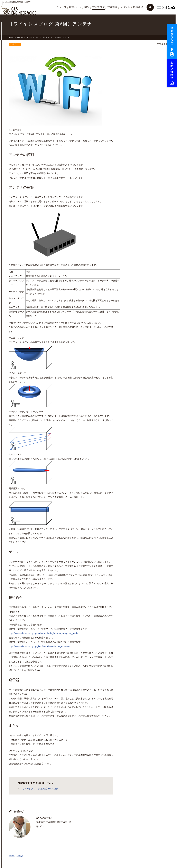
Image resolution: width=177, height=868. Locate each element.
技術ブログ (98, 7)
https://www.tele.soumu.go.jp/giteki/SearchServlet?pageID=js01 (39, 646)
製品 (87, 7)
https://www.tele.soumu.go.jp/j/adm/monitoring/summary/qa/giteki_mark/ (43, 633)
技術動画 (112, 7)
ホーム (11, 37)
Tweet (12, 856)
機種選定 (138, 7)
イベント (125, 7)
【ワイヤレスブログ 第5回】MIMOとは (39, 789)
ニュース (61, 7)
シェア (20, 856)
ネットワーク (34, 37)
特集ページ (75, 7)
